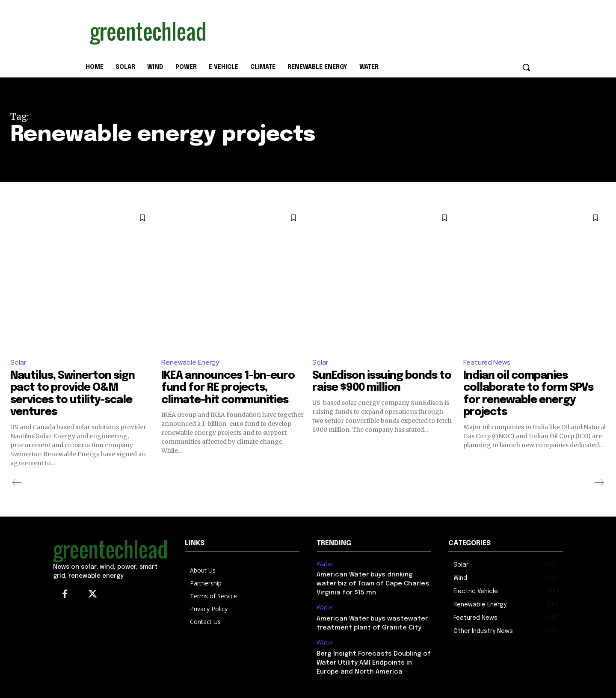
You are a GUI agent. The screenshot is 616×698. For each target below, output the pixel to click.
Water (325, 564)
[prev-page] (17, 483)
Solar (18, 362)
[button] (526, 67)
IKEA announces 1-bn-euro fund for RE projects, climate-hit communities (231, 388)
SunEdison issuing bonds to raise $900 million (377, 382)
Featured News (487, 362)
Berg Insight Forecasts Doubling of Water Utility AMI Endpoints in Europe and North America (374, 663)
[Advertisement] (372, 31)
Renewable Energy (190, 362)
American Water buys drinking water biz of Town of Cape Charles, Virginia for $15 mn (374, 584)
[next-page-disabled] (599, 483)
